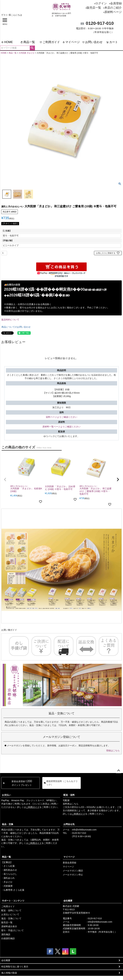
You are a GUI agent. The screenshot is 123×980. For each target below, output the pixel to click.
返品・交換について (11, 918)
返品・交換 (8, 824)
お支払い (6, 795)
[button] (5, 480)
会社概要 (68, 901)
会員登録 (116, 3)
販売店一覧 (94, 8)
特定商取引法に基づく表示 (15, 967)
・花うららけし (9, 874)
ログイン (101, 3)
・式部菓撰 (7, 886)
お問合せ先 (69, 824)
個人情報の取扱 (9, 973)
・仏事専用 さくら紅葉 (13, 890)
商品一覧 (28, 42)
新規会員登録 (70, 863)
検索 (32, 48)
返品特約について (10, 320)
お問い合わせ (92, 42)
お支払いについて (10, 914)
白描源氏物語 (8, 938)
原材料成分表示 (9, 926)
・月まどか (7, 882)
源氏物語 (6, 934)
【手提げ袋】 (8, 241)
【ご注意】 (7, 231)
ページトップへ (119, 771)
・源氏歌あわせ (9, 870)
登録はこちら (113, 750)
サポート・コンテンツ (13, 901)
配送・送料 (69, 795)
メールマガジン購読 (73, 871)
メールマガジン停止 (73, 875)
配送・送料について (11, 910)
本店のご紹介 (113, 8)
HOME (7, 42)
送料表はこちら (71, 804)
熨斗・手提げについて (12, 930)
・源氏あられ (8, 878)
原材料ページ (113, 12)
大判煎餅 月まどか (27, 53)
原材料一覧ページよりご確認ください (61, 427)
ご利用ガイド (50, 42)
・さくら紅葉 (8, 866)
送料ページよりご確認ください (61, 417)
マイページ (71, 42)
